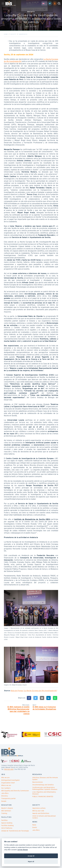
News (34, 825)
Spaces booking (7, 823)
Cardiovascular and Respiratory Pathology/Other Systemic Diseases (45, 788)
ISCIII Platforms (7, 828)
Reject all (31, 861)
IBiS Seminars (6, 811)
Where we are (6, 785)
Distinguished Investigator (11, 780)
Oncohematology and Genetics (43, 785)
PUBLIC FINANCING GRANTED (43, 797)
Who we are (5, 778)
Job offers (5, 793)
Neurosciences (38, 782)
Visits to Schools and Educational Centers (44, 817)
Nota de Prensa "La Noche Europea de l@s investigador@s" (34, 691)
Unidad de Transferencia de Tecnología (15, 831)
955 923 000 (9, 769)
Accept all (31, 856)
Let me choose (23, 850)
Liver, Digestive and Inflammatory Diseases (44, 793)
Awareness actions (39, 808)
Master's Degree (7, 808)
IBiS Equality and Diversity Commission (15, 791)
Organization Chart (8, 783)
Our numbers (6, 788)
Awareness (23, 34)
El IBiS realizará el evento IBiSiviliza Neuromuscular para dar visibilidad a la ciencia (18, 710)
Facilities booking (7, 825)
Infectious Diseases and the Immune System (45, 779)
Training (4, 813)
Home (6, 34)
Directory (5, 796)
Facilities (4, 820)
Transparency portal (8, 798)
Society (13, 34)
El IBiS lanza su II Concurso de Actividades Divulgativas (44, 708)
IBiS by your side (38, 811)
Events (35, 827)
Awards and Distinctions (41, 813)
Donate (4, 801)
